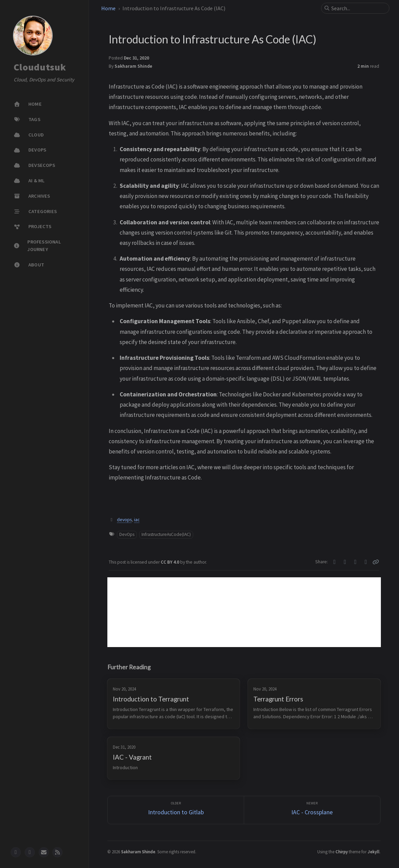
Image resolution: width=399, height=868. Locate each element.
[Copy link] (376, 562)
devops (124, 520)
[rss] (57, 852)
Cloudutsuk (40, 67)
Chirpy (342, 852)
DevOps (127, 534)
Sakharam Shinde (133, 66)
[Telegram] (355, 562)
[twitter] (30, 852)
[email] (44, 852)
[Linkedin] (366, 562)
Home (108, 8)
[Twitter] (335, 562)
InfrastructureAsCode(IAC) (166, 534)
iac (137, 520)
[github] (16, 852)
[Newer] (312, 810)
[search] (358, 8)
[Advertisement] (244, 612)
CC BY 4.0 (170, 562)
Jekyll (374, 852)
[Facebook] (345, 562)
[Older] (176, 810)
